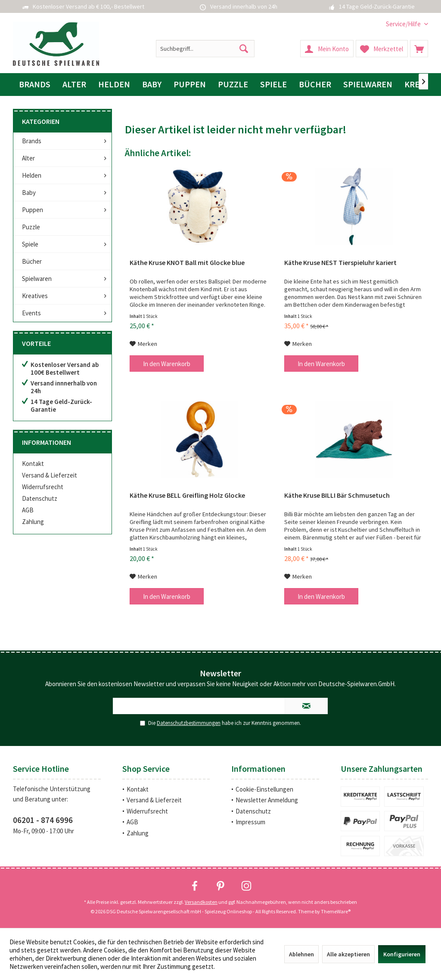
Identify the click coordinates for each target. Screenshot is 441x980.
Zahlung (33, 522)
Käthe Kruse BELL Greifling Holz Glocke (187, 495)
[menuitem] (404, 24)
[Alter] (74, 85)
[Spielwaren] (368, 85)
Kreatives (35, 296)
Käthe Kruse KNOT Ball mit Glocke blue (187, 262)
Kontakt (33, 464)
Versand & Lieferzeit (50, 475)
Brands (32, 141)
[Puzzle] (233, 85)
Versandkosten (201, 902)
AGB (28, 510)
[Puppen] (190, 85)
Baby (29, 193)
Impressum (250, 822)
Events (31, 313)
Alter (28, 158)
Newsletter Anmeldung (267, 800)
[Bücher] (315, 85)
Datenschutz (40, 498)
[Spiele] (273, 85)
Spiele (30, 244)
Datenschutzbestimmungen (189, 723)
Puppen (33, 210)
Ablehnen (301, 954)
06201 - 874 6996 (43, 820)
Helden (32, 175)
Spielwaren (37, 279)
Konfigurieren (402, 954)
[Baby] (152, 85)
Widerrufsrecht (43, 487)
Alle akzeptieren (348, 954)
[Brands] (35, 85)
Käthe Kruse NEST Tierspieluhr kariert (340, 262)
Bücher (32, 261)
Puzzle (31, 227)
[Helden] (114, 85)
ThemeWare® (336, 911)
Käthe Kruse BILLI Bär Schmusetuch (337, 495)
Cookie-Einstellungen (264, 789)
